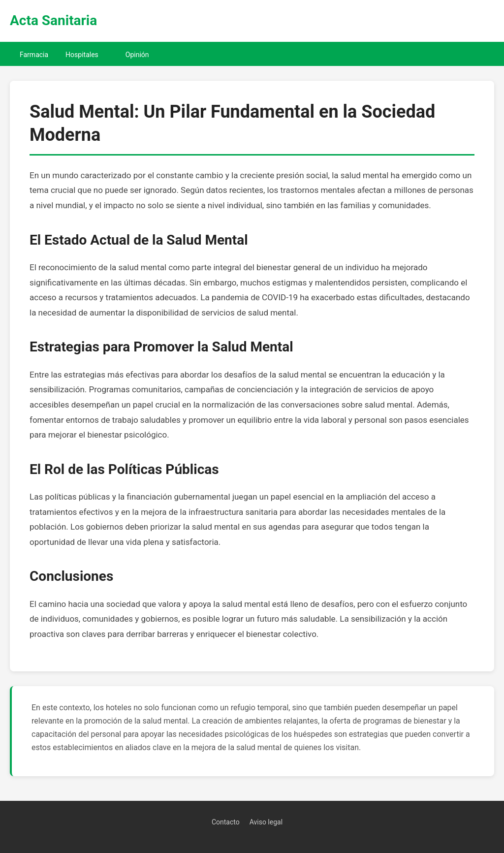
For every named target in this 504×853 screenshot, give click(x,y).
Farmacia (34, 55)
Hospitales (82, 55)
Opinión (137, 55)
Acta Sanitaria (53, 20)
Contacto (226, 822)
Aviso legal (266, 822)
